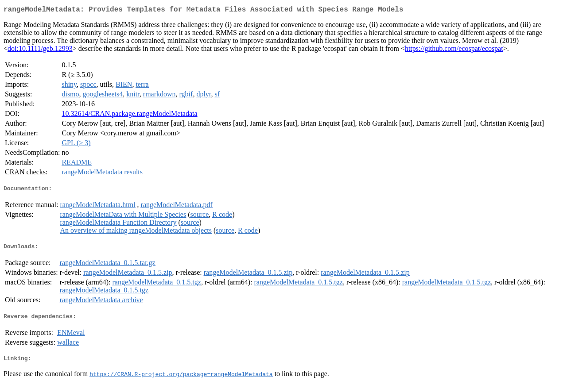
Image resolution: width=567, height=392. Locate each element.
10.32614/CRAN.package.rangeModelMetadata (129, 115)
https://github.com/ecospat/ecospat (454, 50)
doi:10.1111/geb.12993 (40, 50)
